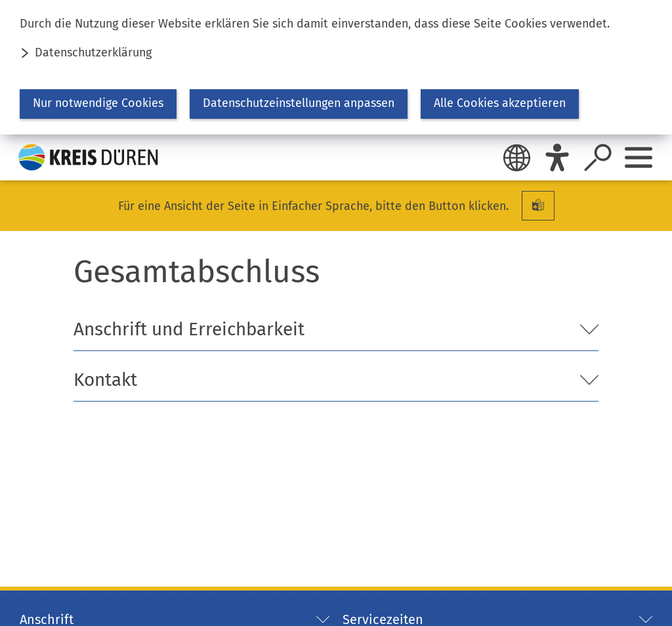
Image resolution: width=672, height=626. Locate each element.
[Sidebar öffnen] (639, 157)
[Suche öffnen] (598, 157)
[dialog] (336, 67)
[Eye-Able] (557, 157)
